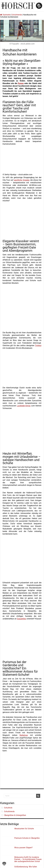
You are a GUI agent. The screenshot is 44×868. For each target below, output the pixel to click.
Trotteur (38, 345)
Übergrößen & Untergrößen (15, 815)
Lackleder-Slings (24, 406)
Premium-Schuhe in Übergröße (27, 838)
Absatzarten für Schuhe (25, 829)
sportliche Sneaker (22, 180)
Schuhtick (8, 808)
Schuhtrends (17, 15)
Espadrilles (22, 619)
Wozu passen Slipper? (23, 848)
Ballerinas (24, 735)
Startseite (5, 15)
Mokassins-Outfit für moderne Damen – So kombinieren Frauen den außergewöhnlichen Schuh (28, 859)
